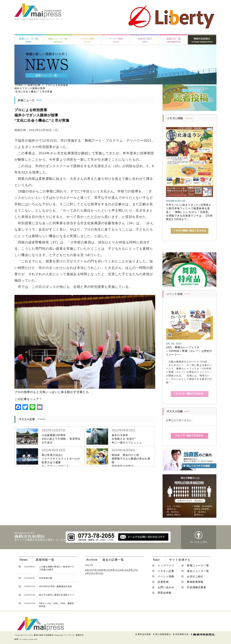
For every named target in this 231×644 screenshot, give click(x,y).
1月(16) (99, 573)
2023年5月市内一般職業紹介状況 (56, 586)
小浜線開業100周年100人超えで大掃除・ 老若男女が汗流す (61, 439)
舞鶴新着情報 (195, 582)
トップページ (166, 565)
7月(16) (97, 570)
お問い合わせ (166, 587)
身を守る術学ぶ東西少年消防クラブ (57, 595)
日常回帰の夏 (46, 578)
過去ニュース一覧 (198, 571)
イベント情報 (166, 576)
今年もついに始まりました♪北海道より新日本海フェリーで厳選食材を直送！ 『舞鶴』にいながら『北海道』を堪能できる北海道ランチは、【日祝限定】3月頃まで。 (189, 212)
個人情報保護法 (163, 634)
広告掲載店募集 (197, 587)
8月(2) (89, 570)
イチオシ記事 (166, 571)
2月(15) (90, 573)
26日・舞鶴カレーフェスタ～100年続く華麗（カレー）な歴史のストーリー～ (189, 351)
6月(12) (106, 570)
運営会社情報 (144, 634)
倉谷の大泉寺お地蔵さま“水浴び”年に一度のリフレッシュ (127, 439)
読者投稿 (163, 582)
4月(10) (124, 570)
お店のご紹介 (195, 576)
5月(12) (115, 570)
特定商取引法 (182, 634)
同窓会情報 (165, 593)
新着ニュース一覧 (198, 565)
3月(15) (133, 570)
